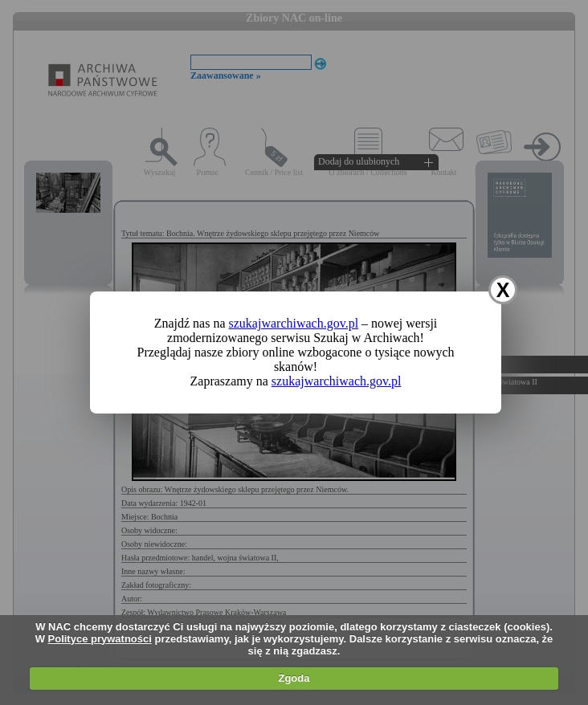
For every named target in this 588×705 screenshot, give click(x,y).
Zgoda (294, 678)
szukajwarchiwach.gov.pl (294, 323)
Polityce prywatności (100, 639)
